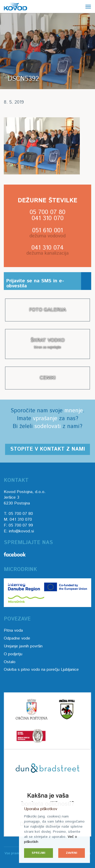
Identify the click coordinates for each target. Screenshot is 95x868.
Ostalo (10, 662)
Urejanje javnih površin (23, 646)
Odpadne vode (17, 638)
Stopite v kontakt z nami (48, 449)
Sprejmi (39, 853)
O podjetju (13, 654)
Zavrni (72, 853)
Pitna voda (13, 630)
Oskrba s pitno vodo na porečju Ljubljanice (41, 670)
